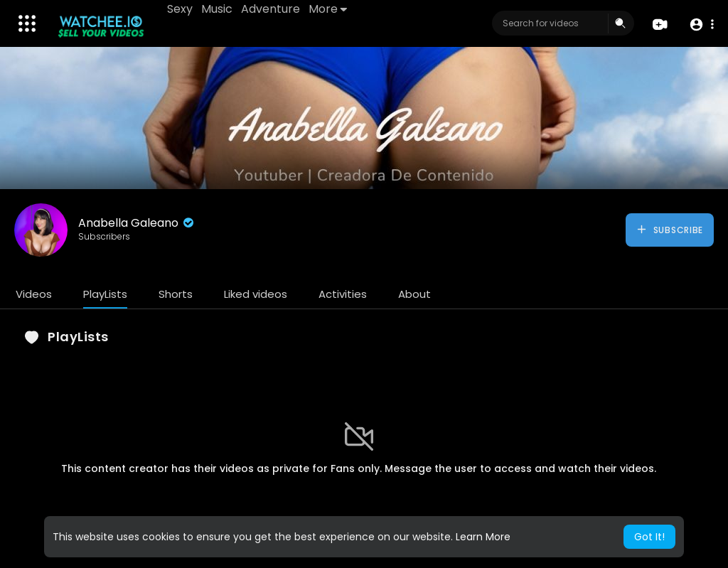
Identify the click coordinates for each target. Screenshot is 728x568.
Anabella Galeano (137, 223)
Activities (343, 294)
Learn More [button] (483, 537)
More (328, 9)
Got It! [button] (649, 537)
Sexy (180, 9)
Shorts (176, 294)
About (414, 294)
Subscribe (669, 230)
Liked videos (256, 294)
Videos (34, 294)
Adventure (271, 9)
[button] (701, 24)
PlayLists (105, 294)
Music (217, 9)
